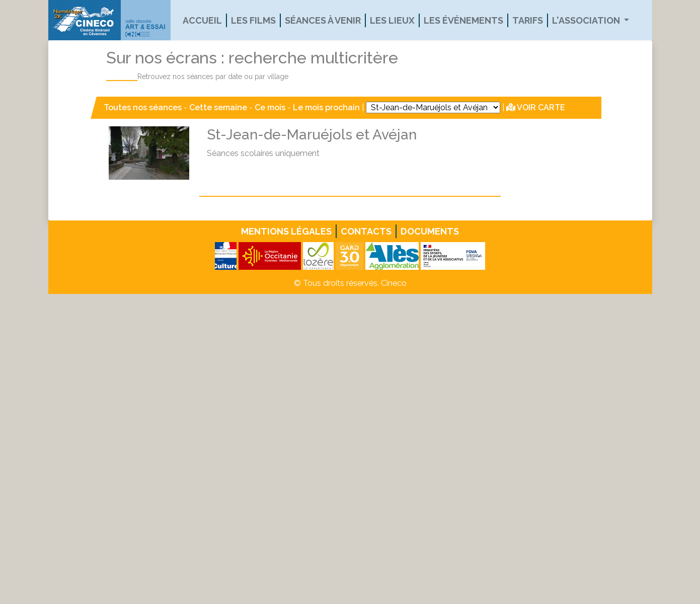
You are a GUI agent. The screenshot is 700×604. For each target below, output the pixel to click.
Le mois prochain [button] (326, 107)
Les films (253, 20)
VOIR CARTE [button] (536, 107)
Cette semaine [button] (218, 107)
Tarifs (528, 20)
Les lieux (392, 20)
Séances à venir (323, 20)
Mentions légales (286, 231)
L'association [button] (587, 20)
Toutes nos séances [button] (144, 107)
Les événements (463, 20)
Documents (430, 231)
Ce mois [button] (270, 107)
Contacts (366, 231)
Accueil (202, 20)
